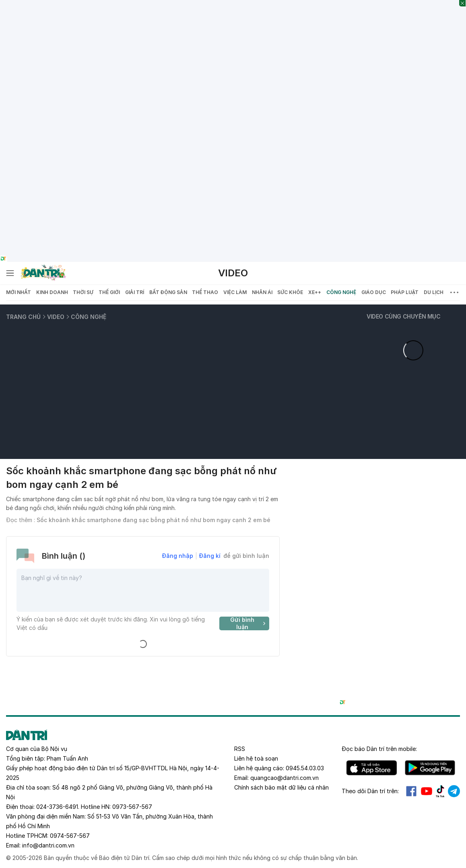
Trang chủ (23, 317)
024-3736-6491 (57, 807)
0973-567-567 (132, 807)
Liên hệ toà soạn (256, 758)
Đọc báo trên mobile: (379, 749)
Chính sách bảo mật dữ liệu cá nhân (281, 787)
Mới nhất (19, 292)
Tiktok (440, 791)
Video (233, 273)
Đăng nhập (178, 556)
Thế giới (109, 292)
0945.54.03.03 (305, 768)
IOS (372, 768)
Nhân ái (262, 292)
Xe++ (315, 292)
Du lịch (434, 292)
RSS (240, 749)
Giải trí (135, 292)
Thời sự (83, 292)
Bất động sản (168, 292)
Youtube (427, 791)
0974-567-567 (70, 836)
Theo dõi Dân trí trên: (370, 791)
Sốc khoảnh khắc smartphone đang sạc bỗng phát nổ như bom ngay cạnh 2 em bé (154, 520)
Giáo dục (374, 292)
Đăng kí (210, 556)
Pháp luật (405, 292)
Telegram (454, 791)
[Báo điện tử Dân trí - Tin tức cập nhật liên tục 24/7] (43, 273)
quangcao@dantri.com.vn (285, 778)
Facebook (411, 791)
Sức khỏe (290, 292)
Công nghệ (341, 292)
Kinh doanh (52, 292)
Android (430, 768)
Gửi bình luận (249, 623)
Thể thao (205, 292)
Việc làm (235, 292)
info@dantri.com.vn (48, 845)
